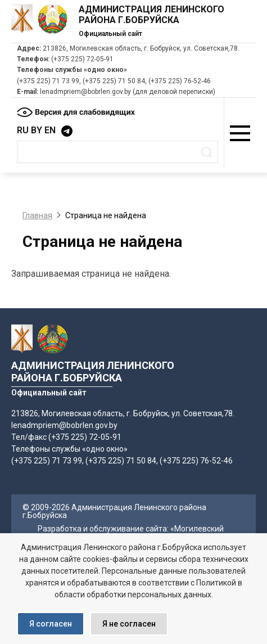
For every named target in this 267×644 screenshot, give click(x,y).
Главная (37, 215)
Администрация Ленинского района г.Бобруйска (151, 15)
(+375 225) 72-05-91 (82, 59)
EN (50, 130)
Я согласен (51, 624)
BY (37, 130)
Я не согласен (129, 624)
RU (23, 130)
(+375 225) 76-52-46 (180, 81)
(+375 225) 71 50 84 (114, 81)
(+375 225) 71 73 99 (48, 81)
